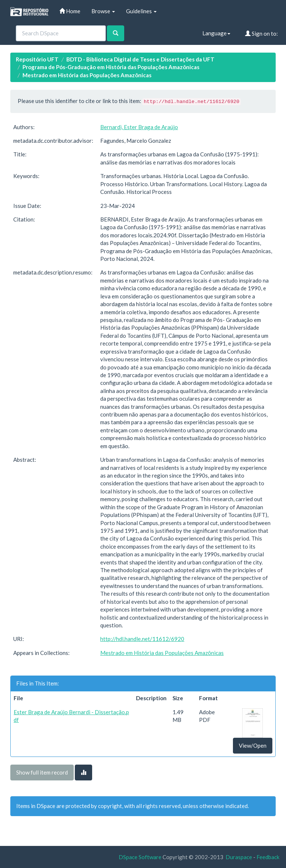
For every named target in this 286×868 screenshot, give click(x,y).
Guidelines (141, 11)
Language (216, 33)
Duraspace (239, 857)
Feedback (268, 857)
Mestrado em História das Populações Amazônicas (87, 75)
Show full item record (42, 772)
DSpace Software (140, 857)
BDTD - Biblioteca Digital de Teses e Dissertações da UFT (140, 59)
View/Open (253, 745)
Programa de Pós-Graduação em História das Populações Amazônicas (111, 67)
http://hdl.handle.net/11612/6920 (142, 639)
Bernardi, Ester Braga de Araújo (139, 127)
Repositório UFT (37, 59)
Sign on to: (261, 33)
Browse (103, 11)
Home (70, 11)
